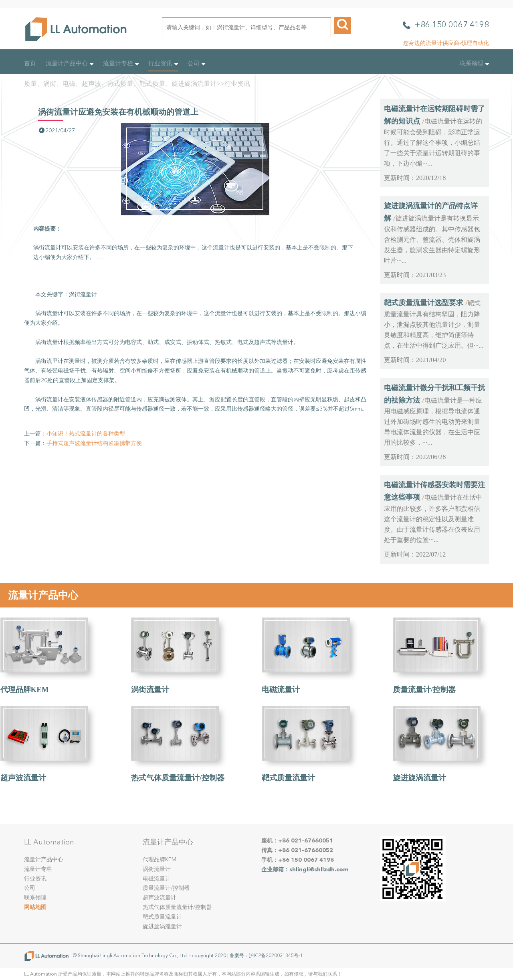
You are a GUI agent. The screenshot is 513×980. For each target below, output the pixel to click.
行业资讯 (163, 63)
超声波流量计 (23, 778)
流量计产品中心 (70, 63)
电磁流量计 (281, 689)
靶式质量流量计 (288, 778)
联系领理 (474, 63)
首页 (30, 63)
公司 (196, 63)
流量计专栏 (121, 63)
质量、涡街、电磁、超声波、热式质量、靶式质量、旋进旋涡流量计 (120, 84)
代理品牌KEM (25, 689)
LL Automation (49, 842)
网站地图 (35, 907)
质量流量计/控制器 (424, 689)
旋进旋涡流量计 (419, 778)
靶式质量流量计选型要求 (424, 303)
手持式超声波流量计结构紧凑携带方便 (94, 443)
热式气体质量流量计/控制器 (178, 778)
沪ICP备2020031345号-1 (276, 956)
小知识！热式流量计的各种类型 (86, 434)
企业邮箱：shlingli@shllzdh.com (305, 870)
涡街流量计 (150, 689)
